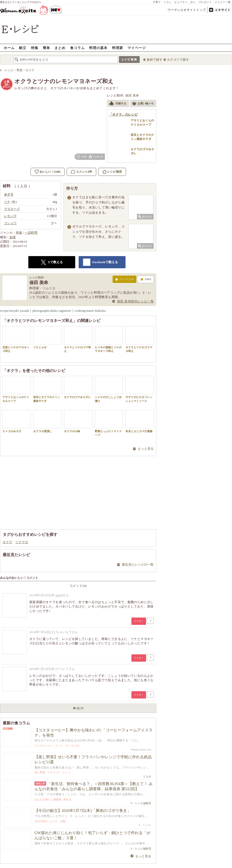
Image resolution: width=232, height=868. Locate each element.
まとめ (60, 48)
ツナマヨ (22, 542)
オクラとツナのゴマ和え (78, 339)
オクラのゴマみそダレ (78, 387)
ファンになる (124, 280)
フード (59, 746)
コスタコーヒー (44, 746)
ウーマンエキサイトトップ (187, 10)
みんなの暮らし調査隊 (48, 799)
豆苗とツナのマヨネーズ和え (17, 339)
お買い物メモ (143, 104)
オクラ (7, 542)
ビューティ (181, 2)
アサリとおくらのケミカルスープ (17, 389)
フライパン (54, 772)
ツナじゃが (47, 337)
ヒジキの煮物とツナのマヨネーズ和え (109, 339)
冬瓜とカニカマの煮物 (140, 421)
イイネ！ (139, 621)
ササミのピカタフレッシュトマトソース (140, 389)
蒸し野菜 (40, 772)
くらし (168, 2)
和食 (19, 233)
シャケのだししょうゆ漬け (109, 389)
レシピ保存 (115, 172)
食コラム (77, 48)
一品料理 (31, 233)
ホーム (9, 48)
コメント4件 (81, 172)
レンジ (67, 772)
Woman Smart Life (141, 749)
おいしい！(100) (50, 172)
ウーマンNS (73, 746)
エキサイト (223, 10)
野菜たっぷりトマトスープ (109, 423)
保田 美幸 (132, 95)
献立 (23, 48)
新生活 (67, 799)
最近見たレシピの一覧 (138, 564)
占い (193, 2)
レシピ (54, 821)
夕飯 (63, 821)
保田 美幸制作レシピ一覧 (135, 301)
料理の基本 (98, 48)
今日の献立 (41, 821)
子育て (157, 2)
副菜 (13, 237)
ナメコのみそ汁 (17, 421)
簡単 (46, 48)
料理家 (118, 48)
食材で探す (154, 60)
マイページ (137, 48)
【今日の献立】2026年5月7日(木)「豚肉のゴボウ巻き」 (83, 811)
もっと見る (146, 449)
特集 (35, 48)
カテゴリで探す (178, 60)
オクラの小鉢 (78, 421)
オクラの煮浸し (47, 421)
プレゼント (205, 2)
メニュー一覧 (223, 2)
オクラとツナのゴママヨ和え (140, 339)
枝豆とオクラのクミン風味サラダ (47, 389)
